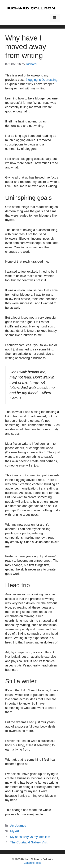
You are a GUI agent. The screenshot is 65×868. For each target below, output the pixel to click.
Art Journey (18, 826)
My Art (15, 831)
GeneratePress (32, 863)
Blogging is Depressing (41, 80)
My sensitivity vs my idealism (30, 837)
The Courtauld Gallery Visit (29, 842)
